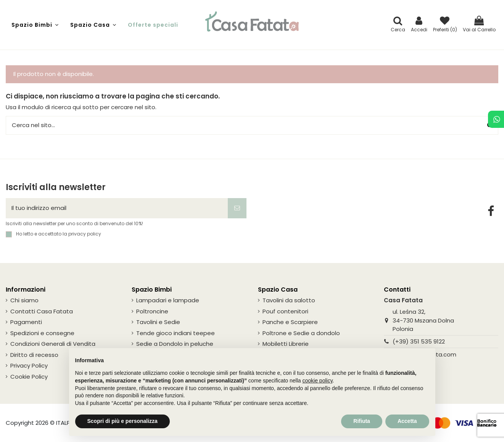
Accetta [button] (407, 421)
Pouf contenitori (285, 311)
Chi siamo (24, 300)
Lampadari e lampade (168, 300)
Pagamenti (26, 322)
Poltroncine (152, 311)
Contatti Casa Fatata (42, 311)
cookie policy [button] (317, 381)
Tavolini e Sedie (158, 322)
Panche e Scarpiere (290, 322)
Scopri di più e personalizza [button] (122, 421)
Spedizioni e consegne (42, 333)
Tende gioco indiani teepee (176, 333)
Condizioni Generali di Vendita (53, 344)
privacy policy (85, 234)
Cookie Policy (29, 377)
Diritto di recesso (34, 355)
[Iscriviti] (237, 208)
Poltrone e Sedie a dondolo (301, 333)
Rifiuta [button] (362, 421)
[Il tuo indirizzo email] (117, 208)
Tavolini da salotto (289, 300)
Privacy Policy (29, 365)
